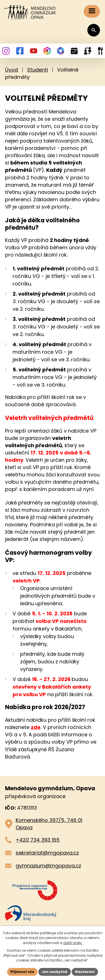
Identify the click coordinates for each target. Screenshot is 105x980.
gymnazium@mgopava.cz (48, 866)
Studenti (38, 70)
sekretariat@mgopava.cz (47, 853)
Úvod (11, 70)
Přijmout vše (22, 972)
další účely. (73, 943)
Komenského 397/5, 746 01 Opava (49, 824)
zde (36, 727)
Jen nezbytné (55, 972)
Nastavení (85, 972)
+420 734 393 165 (38, 840)
